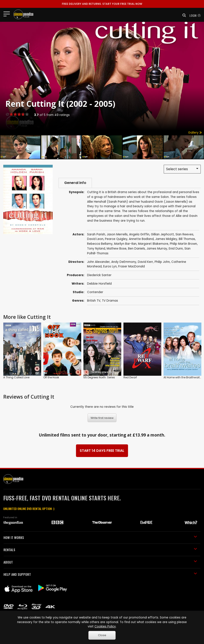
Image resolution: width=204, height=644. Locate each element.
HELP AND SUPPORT (100, 574)
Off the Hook (51, 377)
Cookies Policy (105, 626)
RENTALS (100, 550)
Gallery (195, 133)
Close (102, 635)
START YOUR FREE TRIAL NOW (102, 4)
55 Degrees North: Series (99, 377)
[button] (183, 15)
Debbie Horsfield (99, 284)
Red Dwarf (130, 377)
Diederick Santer (99, 275)
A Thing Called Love (16, 377)
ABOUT (100, 562)
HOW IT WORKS (100, 537)
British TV (94, 301)
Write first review (102, 418)
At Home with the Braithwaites (183, 377)
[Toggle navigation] (8, 14)
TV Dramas (110, 301)
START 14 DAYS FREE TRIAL (102, 451)
